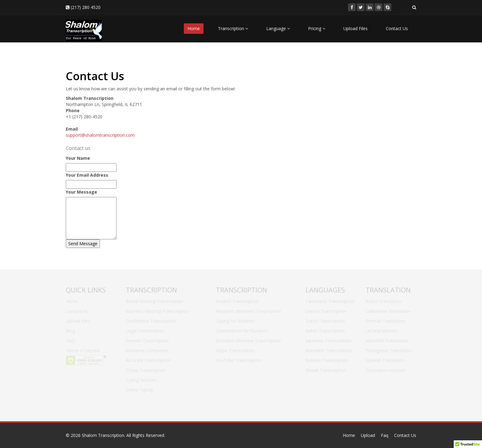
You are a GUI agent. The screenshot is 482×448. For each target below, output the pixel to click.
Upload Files (356, 28)
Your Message (81, 192)
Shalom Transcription (103, 435)
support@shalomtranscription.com (100, 135)
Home (194, 28)
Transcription (233, 28)
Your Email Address (87, 175)
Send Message (83, 244)
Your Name (78, 158)
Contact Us (397, 28)
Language (278, 28)
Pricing (317, 28)
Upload (368, 435)
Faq (385, 435)
